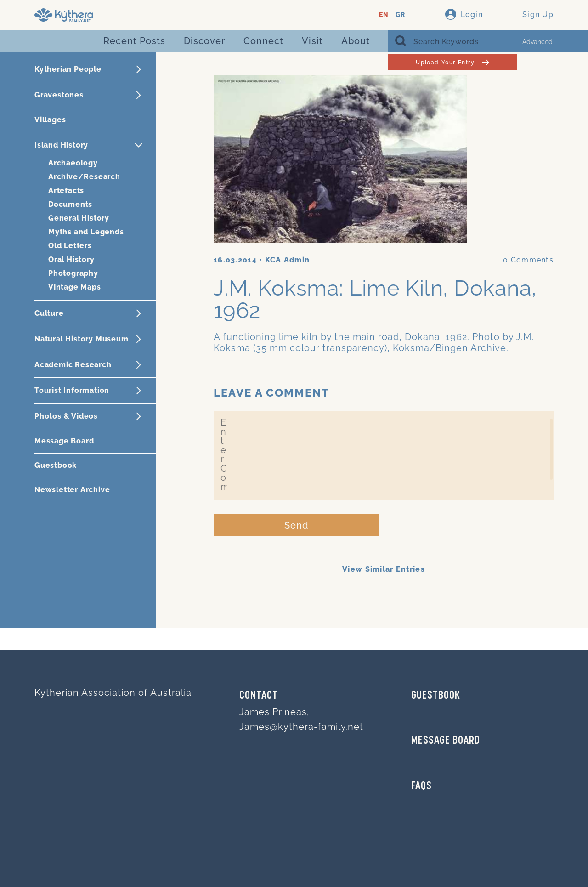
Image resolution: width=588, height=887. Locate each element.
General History (79, 218)
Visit (312, 41)
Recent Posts (134, 41)
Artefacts (66, 190)
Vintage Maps (75, 287)
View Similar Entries (384, 569)
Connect (263, 41)
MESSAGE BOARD (446, 741)
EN (384, 15)
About (356, 41)
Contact (259, 696)
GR (400, 15)
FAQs (421, 786)
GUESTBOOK (436, 696)
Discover (204, 41)
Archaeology (73, 163)
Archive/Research (84, 177)
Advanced (537, 42)
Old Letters (70, 246)
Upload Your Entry (452, 62)
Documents (70, 204)
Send (297, 525)
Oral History (71, 259)
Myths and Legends (86, 232)
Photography (73, 273)
